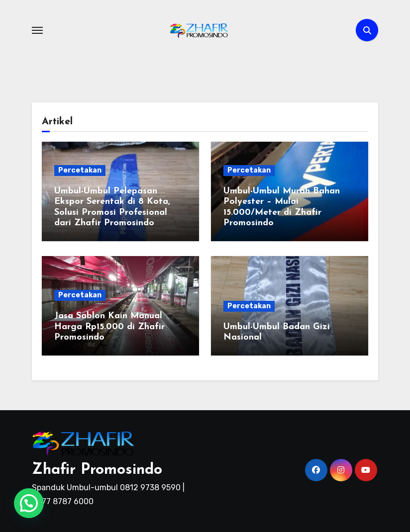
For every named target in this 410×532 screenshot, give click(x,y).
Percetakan (80, 170)
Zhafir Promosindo (97, 470)
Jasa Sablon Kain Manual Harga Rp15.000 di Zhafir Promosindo (109, 327)
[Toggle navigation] (37, 30)
